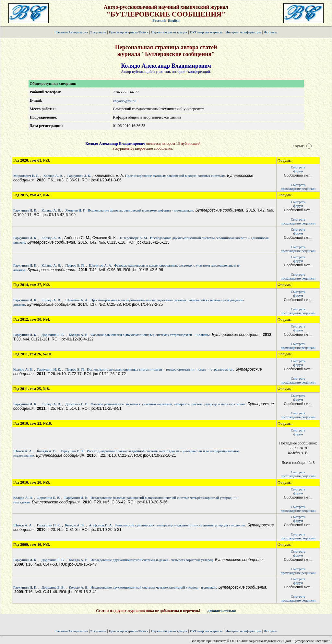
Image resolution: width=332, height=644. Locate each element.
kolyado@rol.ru (124, 101)
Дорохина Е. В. (53, 335)
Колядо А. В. (53, 176)
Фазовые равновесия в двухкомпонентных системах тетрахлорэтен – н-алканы (150, 335)
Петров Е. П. (75, 265)
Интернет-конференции (243, 32)
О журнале (98, 32)
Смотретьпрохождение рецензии (298, 187)
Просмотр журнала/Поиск (128, 32)
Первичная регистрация (170, 32)
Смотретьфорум (298, 169)
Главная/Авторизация (72, 32)
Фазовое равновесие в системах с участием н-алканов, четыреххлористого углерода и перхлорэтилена (168, 404)
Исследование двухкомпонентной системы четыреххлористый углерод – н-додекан (153, 587)
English (174, 20)
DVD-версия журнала (206, 32)
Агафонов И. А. (101, 525)
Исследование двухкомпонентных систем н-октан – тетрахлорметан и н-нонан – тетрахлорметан (160, 369)
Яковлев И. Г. (75, 210)
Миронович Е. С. (26, 176)
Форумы (270, 32)
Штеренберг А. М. (134, 238)
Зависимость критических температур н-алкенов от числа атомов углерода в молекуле (180, 525)
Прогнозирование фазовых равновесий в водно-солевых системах (175, 176)
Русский (159, 20)
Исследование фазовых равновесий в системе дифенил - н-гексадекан (140, 210)
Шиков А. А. (23, 451)
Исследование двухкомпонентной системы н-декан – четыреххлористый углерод (152, 560)
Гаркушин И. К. (79, 176)
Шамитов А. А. (100, 265)
